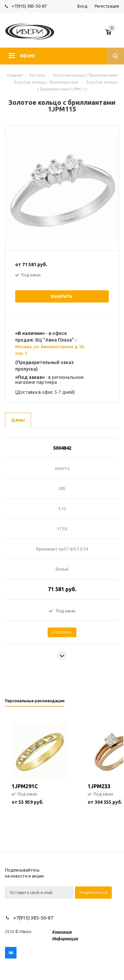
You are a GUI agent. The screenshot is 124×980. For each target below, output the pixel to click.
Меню (27, 56)
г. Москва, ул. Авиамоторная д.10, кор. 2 (50, 347)
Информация (65, 939)
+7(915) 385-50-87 (30, 6)
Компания (62, 932)
